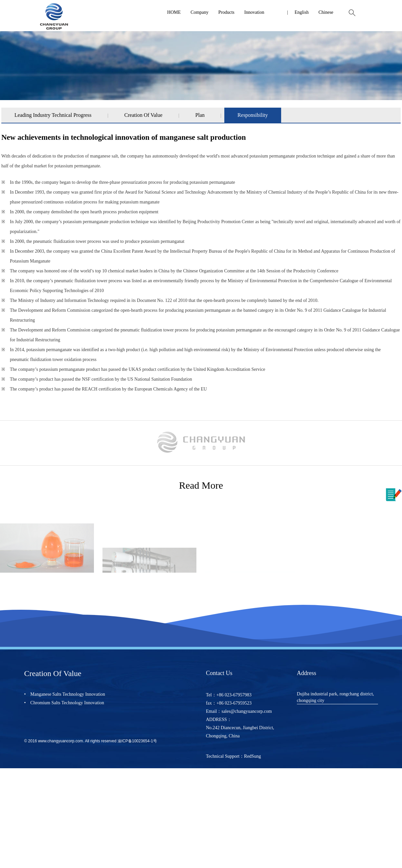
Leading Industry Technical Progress (53, 115)
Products (226, 12)
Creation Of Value (144, 115)
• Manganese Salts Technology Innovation (65, 694)
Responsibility (253, 115)
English (302, 12)
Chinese (326, 12)
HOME (174, 12)
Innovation (254, 12)
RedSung (252, 756)
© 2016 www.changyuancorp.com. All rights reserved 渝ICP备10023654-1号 (90, 741)
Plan (200, 115)
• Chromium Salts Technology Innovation (64, 703)
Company (199, 12)
